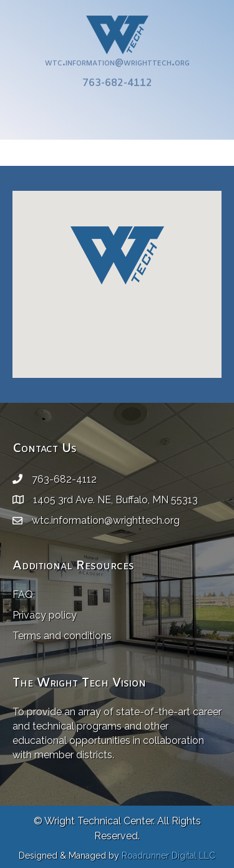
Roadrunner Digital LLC (168, 856)
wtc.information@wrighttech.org (117, 56)
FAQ (23, 595)
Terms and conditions (62, 636)
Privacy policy (45, 615)
